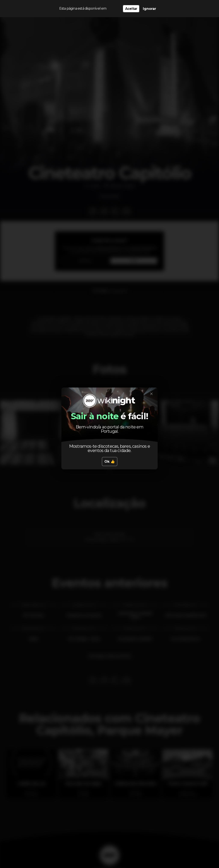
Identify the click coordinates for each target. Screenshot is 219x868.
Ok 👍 (110, 462)
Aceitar (131, 9)
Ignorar (149, 9)
